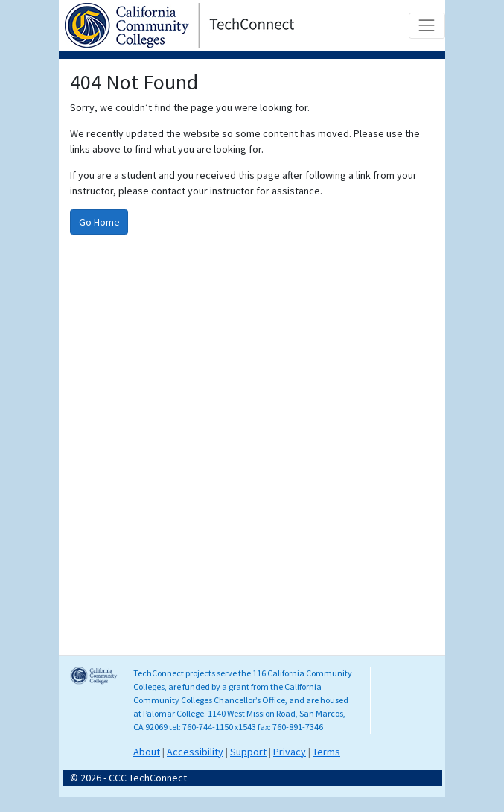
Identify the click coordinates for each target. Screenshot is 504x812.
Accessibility (195, 752)
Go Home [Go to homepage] (99, 222)
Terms (326, 752)
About (147, 752)
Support (248, 752)
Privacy (290, 752)
